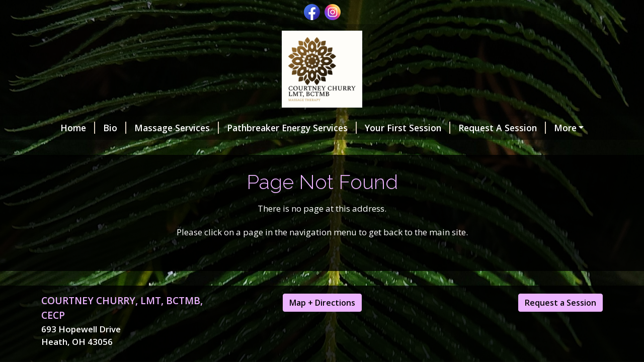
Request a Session (560, 303)
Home (78, 128)
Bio (115, 128)
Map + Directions (322, 303)
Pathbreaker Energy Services (292, 128)
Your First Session (408, 128)
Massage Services (177, 128)
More (565, 128)
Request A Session (502, 128)
